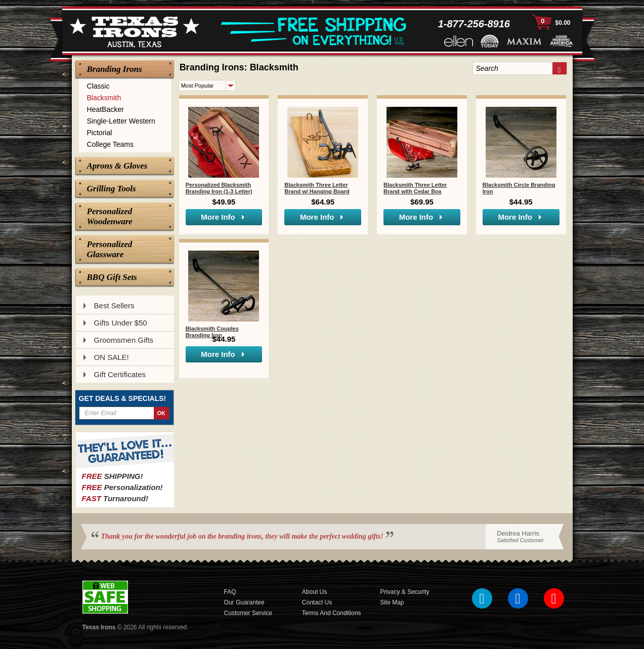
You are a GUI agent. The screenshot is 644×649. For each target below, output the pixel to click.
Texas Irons (99, 627)
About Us (314, 592)
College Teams (110, 144)
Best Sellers (114, 306)
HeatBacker (105, 109)
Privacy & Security (404, 592)
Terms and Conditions (332, 613)
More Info (218, 217)
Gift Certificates (120, 374)
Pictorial (100, 133)
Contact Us (317, 602)
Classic (98, 86)
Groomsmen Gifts (124, 340)
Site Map (392, 602)
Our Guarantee (244, 602)
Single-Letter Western (121, 121)
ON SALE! (112, 357)
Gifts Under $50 (121, 323)
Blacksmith (104, 98)
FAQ (230, 592)
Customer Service (248, 613)
